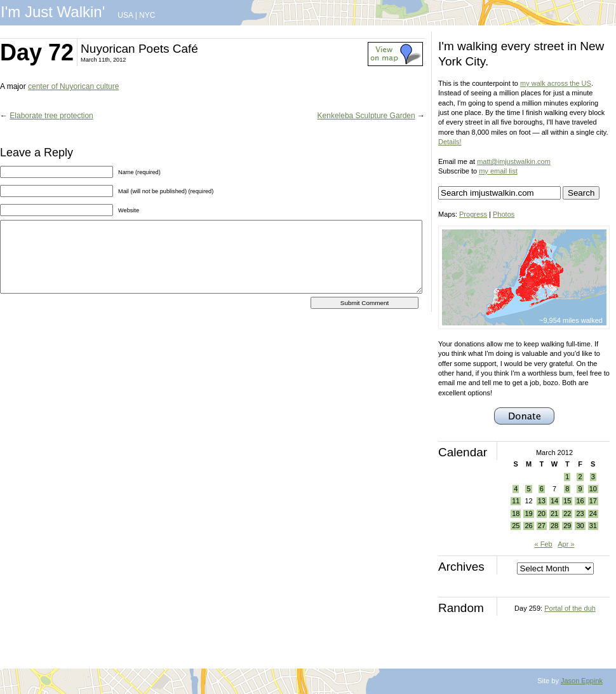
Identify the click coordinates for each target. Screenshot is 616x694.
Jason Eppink (582, 681)
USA (125, 15)
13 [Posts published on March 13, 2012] (542, 501)
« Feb (543, 544)
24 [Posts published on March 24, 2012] (593, 514)
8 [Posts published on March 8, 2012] (567, 489)
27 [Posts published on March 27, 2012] (542, 526)
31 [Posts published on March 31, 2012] (593, 526)
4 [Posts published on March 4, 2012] (516, 489)
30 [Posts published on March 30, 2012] (580, 526)
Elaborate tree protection (51, 116)
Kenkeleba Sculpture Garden (366, 116)
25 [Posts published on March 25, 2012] (516, 526)
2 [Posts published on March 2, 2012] (580, 477)
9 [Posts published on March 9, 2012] (580, 489)
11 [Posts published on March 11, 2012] (516, 501)
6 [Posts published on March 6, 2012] (542, 489)
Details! (450, 142)
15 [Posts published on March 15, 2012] (567, 501)
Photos (504, 214)
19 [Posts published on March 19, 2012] (528, 514)
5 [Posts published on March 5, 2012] (528, 489)
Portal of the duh (570, 608)
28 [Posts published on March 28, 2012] (554, 526)
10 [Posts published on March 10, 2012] (593, 489)
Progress (473, 214)
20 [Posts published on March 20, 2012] (542, 514)
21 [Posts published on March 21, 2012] (554, 514)
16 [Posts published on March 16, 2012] (580, 501)
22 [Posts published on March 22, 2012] (567, 514)
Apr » (566, 544)
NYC (147, 15)
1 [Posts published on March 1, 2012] (567, 477)
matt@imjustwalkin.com (514, 161)
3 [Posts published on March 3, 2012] (593, 477)
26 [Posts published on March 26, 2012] (528, 526)
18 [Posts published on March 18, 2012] (516, 514)
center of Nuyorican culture (73, 86)
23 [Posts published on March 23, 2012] (580, 514)
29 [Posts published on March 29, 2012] (567, 526)
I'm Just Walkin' (53, 12)
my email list (498, 171)
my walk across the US (556, 83)
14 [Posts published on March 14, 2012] (554, 501)
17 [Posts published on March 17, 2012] (593, 501)
